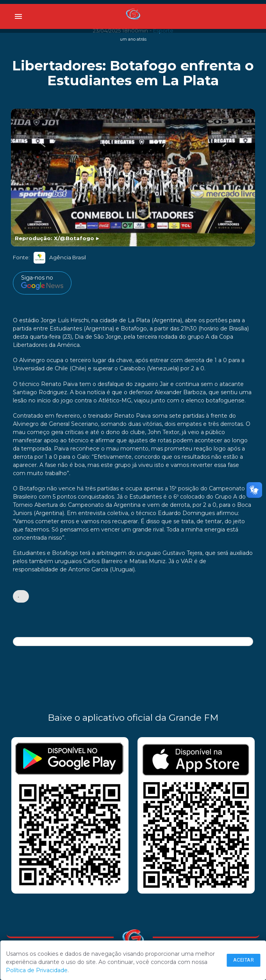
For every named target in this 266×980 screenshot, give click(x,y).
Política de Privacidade (37, 970)
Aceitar (244, 960)
